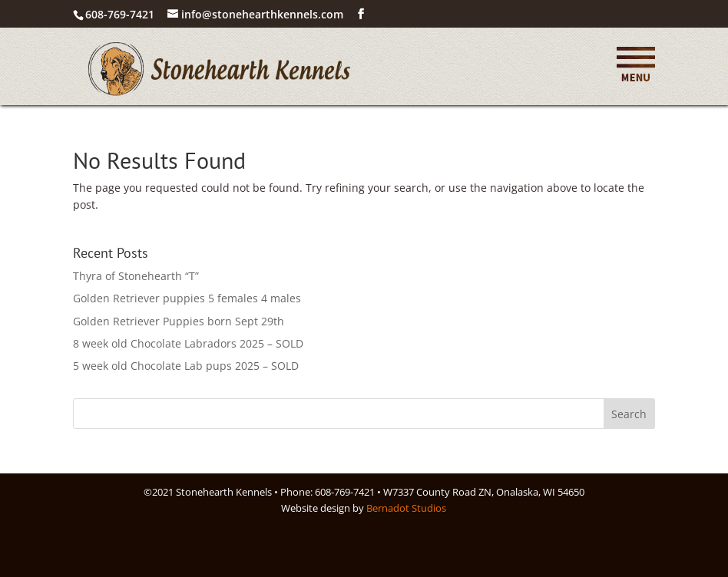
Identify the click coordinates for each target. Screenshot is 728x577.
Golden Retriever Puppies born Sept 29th (179, 321)
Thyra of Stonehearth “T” (136, 276)
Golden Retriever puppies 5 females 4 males (187, 298)
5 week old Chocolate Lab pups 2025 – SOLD (186, 366)
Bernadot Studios (406, 508)
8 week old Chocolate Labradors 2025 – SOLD (188, 343)
